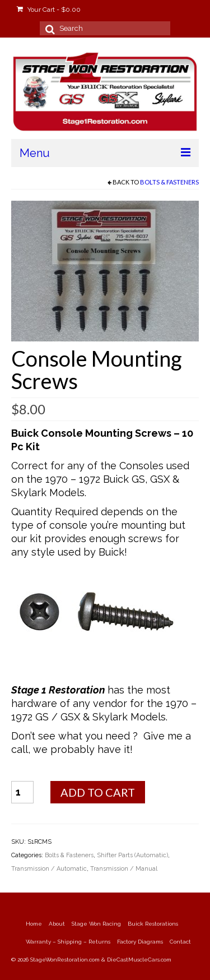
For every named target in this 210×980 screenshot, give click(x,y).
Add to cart (98, 792)
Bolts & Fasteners (169, 182)
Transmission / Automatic (49, 869)
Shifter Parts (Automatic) (132, 855)
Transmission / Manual (124, 869)
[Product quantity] (22, 792)
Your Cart (49, 10)
